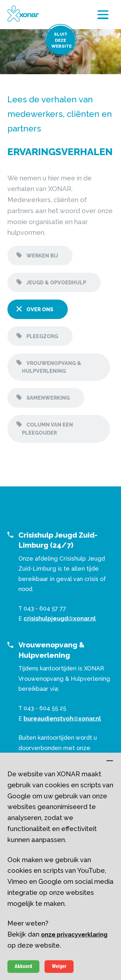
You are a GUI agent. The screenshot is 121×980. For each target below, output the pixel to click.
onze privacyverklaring (74, 934)
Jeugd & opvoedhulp (56, 283)
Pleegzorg (42, 336)
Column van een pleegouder (47, 429)
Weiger (59, 966)
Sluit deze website (61, 40)
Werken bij (42, 256)
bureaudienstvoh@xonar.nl (62, 718)
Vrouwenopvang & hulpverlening (51, 367)
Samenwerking (47, 398)
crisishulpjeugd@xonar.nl (60, 618)
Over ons (39, 309)
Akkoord (23, 966)
